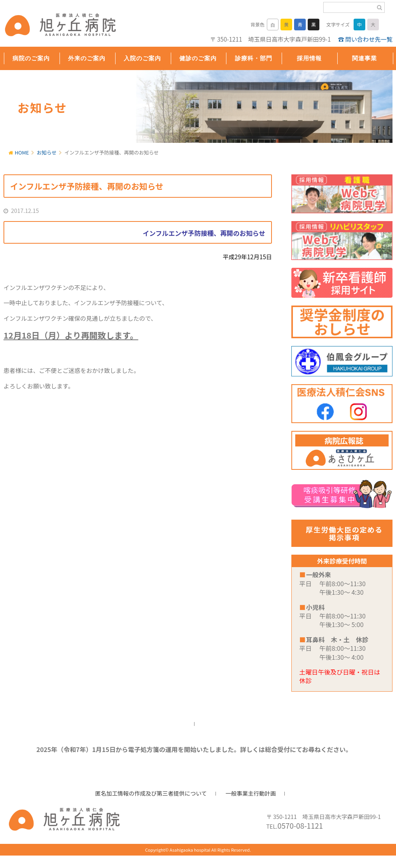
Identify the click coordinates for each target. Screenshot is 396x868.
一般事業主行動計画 (251, 793)
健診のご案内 (198, 58)
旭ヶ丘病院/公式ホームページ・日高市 (54, 26)
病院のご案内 (31, 58)
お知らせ (47, 152)
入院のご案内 (142, 58)
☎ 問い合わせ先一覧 (365, 39)
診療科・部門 (254, 58)
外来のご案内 (87, 58)
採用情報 (309, 58)
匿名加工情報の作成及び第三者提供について (151, 793)
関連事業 (364, 58)
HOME (22, 152)
